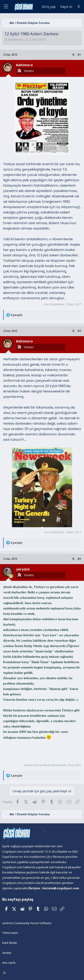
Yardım (7, 953)
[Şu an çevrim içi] (11, 576)
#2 (79, 331)
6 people (16, 543)
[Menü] (6, 7)
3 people (16, 776)
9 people (16, 315)
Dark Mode (10, 943)
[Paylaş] (73, 55)
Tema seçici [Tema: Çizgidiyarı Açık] (10, 933)
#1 (79, 55)
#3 (79, 559)
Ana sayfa (9, 963)
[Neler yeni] (79, 7)
